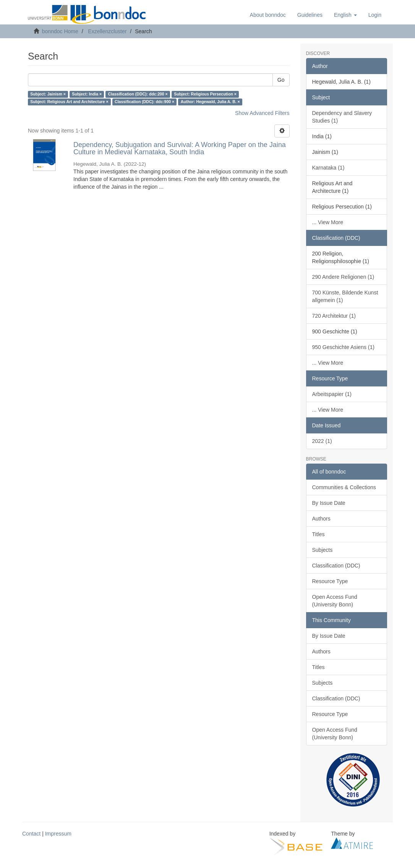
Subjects (323, 550)
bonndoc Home (60, 31)
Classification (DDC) (336, 566)
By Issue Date (329, 503)
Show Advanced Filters (262, 113)
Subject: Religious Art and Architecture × (69, 102)
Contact (31, 834)
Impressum (58, 834)
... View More (328, 222)
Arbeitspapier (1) (332, 394)
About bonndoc (268, 15)
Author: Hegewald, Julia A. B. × (210, 102)
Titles (319, 534)
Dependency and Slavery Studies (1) (342, 117)
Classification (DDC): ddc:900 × (144, 102)
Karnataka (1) (328, 168)
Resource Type (330, 581)
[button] (345, 15)
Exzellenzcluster (107, 31)
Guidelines (310, 15)
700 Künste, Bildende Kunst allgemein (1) (345, 296)
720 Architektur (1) (334, 316)
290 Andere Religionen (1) (343, 277)
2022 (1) (322, 441)
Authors (321, 519)
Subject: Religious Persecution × (205, 94)
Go (281, 80)
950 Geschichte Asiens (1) (343, 347)
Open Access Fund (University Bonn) (335, 601)
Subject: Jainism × (48, 94)
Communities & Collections (344, 487)
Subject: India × (87, 94)
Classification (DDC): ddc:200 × (138, 94)
